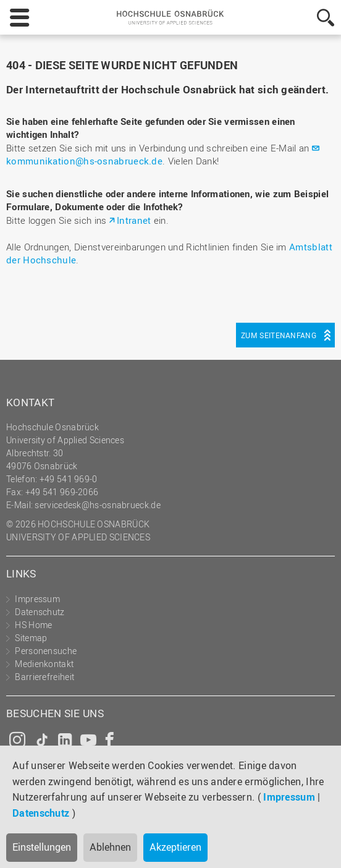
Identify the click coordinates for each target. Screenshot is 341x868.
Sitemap (31, 638)
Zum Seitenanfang (279, 335)
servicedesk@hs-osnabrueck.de (97, 505)
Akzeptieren (175, 847)
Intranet (134, 220)
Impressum (289, 797)
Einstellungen (42, 847)
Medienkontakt (44, 664)
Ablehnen (110, 847)
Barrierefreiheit (44, 677)
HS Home (33, 625)
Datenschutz (41, 813)
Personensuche (46, 651)
